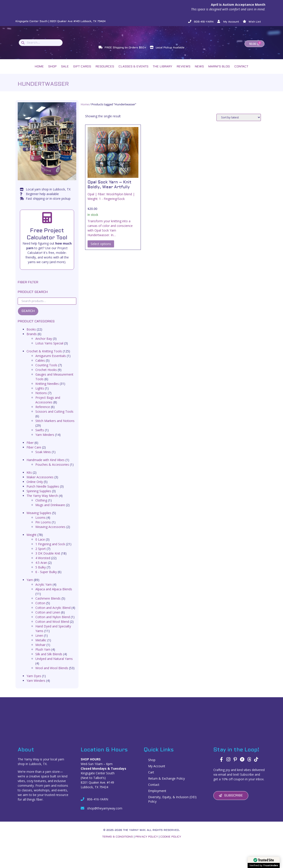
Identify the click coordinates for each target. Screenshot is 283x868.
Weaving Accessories (50, 532)
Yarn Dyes (34, 681)
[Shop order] (239, 122)
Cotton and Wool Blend (52, 626)
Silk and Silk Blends (49, 659)
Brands (32, 339)
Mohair (40, 650)
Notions (41, 398)
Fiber (30, 447)
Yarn (30, 585)
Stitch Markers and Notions (55, 426)
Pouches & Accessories (52, 469)
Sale (65, 71)
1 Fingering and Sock (50, 549)
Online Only (35, 487)
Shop (52, 71)
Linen (39, 640)
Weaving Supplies (39, 518)
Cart (151, 777)
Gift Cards (82, 71)
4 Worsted (43, 563)
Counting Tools (46, 370)
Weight (32, 540)
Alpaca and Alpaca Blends (54, 594)
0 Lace (40, 544)
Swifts (40, 435)
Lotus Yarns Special (49, 348)
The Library (163, 71)
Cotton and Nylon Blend (53, 622)
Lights (40, 393)
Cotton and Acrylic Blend (53, 613)
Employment (157, 796)
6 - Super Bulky (46, 577)
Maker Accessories (40, 482)
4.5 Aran (41, 567)
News (199, 71)
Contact (241, 71)
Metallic (41, 645)
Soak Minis (43, 457)
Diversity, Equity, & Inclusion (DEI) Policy (172, 804)
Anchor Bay (44, 343)
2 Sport (41, 554)
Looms (40, 522)
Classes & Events (133, 71)
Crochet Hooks (46, 375)
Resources (105, 71)
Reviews (184, 71)
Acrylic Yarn (44, 589)
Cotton (40, 608)
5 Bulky (41, 572)
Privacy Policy (147, 842)
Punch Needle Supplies (43, 491)
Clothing (41, 505)
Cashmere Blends (48, 603)
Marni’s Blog (219, 71)
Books (31, 334)
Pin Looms (43, 527)
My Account (157, 771)
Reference (43, 412)
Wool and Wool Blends (52, 673)
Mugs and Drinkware (50, 510)
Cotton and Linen (48, 617)
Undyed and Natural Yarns (54, 664)
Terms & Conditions (118, 842)
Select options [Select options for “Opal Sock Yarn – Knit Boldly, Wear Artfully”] (101, 248)
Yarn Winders (36, 685)
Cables (40, 365)
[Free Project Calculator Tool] (47, 222)
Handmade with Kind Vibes (46, 465)
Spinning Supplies (39, 496)
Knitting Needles (47, 388)
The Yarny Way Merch (42, 500)
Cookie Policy (171, 842)
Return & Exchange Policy (166, 783)
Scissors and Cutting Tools (54, 416)
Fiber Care (34, 452)
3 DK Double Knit (48, 558)
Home (39, 71)
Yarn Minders (45, 440)
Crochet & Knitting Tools (44, 356)
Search (28, 316)
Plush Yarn (43, 654)
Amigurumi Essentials (51, 361)
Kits (29, 477)
